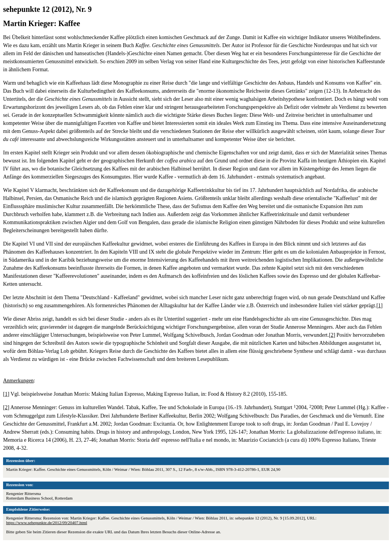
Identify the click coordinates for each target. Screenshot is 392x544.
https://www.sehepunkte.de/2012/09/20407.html (47, 523)
